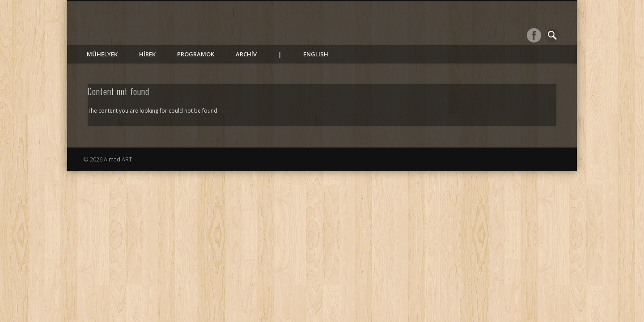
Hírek (147, 54)
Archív (246, 54)
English (316, 54)
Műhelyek (102, 54)
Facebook (534, 35)
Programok (196, 54)
